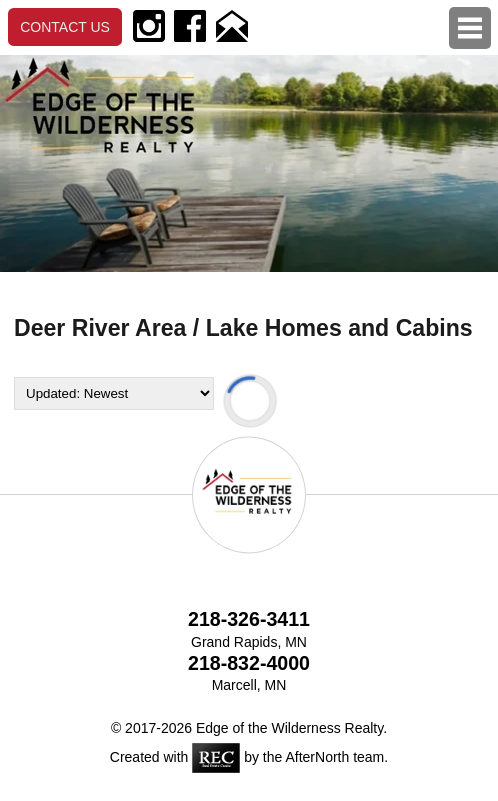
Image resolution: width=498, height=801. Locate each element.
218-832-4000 (249, 663)
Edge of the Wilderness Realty (289, 728)
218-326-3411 (249, 619)
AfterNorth (317, 757)
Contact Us (65, 27)
